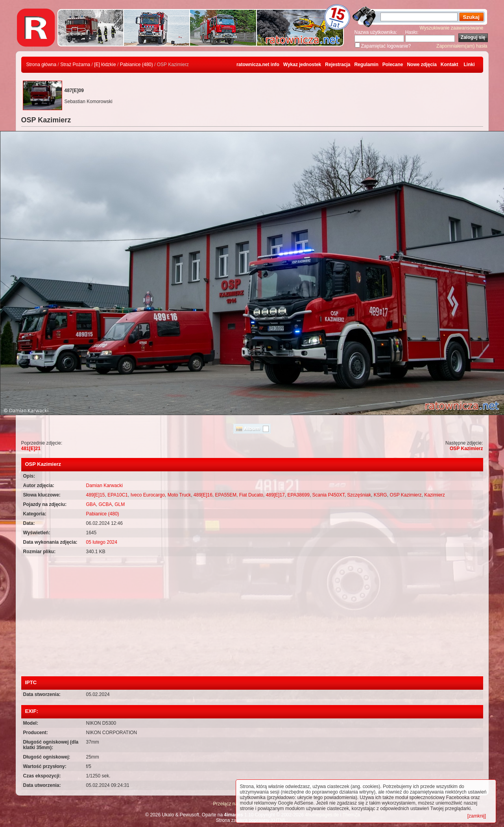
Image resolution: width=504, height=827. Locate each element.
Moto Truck (179, 495)
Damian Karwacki (104, 485)
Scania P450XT (329, 495)
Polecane (393, 65)
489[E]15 (96, 495)
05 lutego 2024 (102, 542)
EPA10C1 (118, 495)
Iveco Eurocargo (148, 495)
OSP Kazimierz (466, 449)
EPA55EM (226, 495)
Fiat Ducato (251, 495)
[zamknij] (477, 816)
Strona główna (42, 65)
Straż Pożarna (75, 65)
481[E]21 (31, 449)
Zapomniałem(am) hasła (462, 46)
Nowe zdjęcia (422, 65)
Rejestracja (338, 65)
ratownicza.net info (258, 65)
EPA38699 (298, 495)
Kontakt (450, 65)
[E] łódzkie (105, 65)
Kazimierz (435, 495)
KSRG (380, 495)
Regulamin (366, 65)
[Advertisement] (252, 617)
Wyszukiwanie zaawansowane (452, 28)
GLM (120, 504)
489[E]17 (275, 495)
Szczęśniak (359, 495)
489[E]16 (203, 495)
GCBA (105, 504)
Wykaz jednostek (302, 65)
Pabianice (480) (137, 65)
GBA (91, 504)
